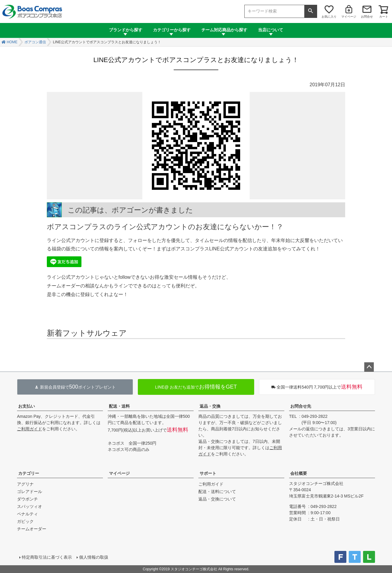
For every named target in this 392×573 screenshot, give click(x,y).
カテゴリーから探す (172, 30)
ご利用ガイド (30, 429)
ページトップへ (369, 367)
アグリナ (25, 484)
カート (384, 17)
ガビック (25, 521)
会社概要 (299, 473)
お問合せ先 (301, 406)
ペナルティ (27, 514)
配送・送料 (119, 406)
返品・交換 (210, 406)
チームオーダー (32, 529)
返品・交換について (217, 499)
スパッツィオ (30, 506)
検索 (311, 11)
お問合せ (367, 17)
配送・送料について (217, 492)
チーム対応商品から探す (224, 30)
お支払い (27, 406)
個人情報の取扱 (94, 557)
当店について (271, 30)
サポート (208, 473)
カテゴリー (29, 473)
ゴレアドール (30, 492)
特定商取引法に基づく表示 (47, 557)
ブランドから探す (126, 30)
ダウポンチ (27, 499)
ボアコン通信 (35, 42)
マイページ (349, 17)
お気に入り (329, 17)
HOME (12, 42)
